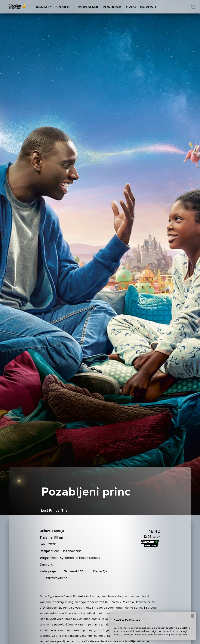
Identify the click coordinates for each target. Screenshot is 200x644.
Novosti (148, 7)
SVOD (131, 7)
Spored (63, 7)
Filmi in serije (86, 7)
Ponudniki (113, 7)
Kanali (44, 7)
